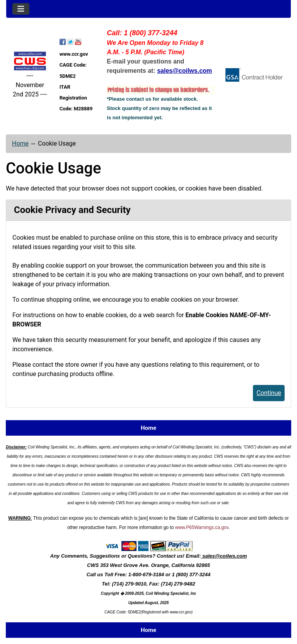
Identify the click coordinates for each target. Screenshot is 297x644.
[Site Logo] (30, 61)
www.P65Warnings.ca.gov (202, 527)
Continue (269, 393)
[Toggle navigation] (21, 9)
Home (20, 143)
